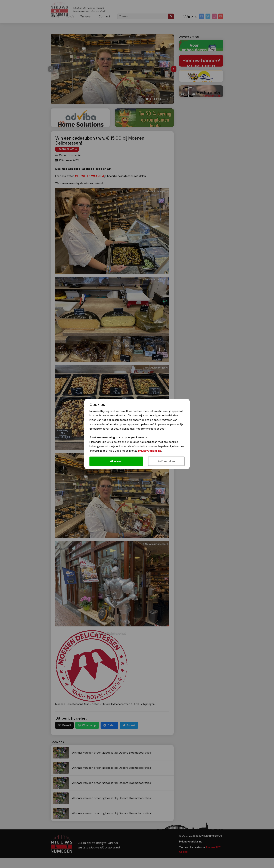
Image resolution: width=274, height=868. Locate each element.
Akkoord (116, 461)
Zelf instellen (166, 461)
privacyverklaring (150, 451)
